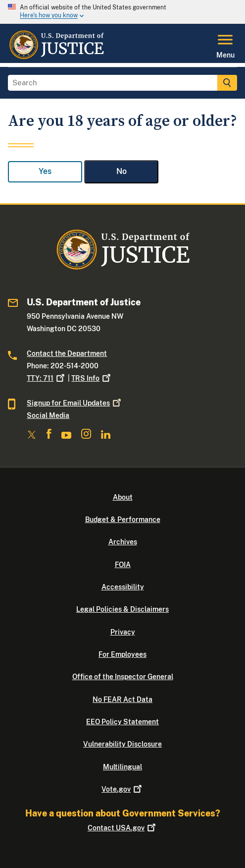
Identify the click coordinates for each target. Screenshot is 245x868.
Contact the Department (67, 353)
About (123, 497)
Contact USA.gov (122, 828)
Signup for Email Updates (75, 403)
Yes (45, 171)
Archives (123, 542)
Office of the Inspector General (123, 677)
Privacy (123, 632)
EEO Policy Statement (122, 722)
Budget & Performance (123, 520)
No (122, 171)
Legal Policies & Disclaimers (122, 609)
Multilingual (122, 767)
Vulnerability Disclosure (122, 744)
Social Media (48, 415)
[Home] (56, 57)
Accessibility (123, 587)
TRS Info (92, 378)
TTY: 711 (47, 378)
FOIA (123, 565)
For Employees (122, 654)
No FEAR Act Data (122, 699)
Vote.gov (122, 789)
